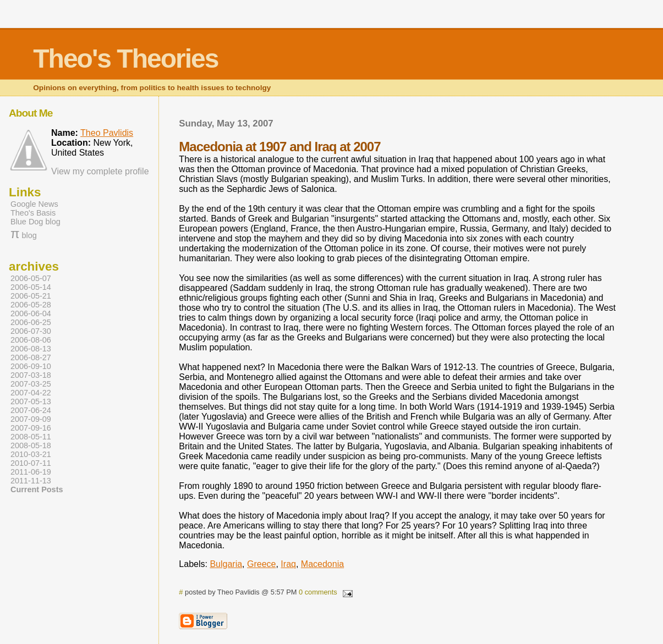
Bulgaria (226, 564)
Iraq (288, 564)
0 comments (318, 592)
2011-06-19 (31, 472)
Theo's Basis (33, 213)
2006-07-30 (31, 331)
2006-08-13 (31, 349)
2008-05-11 (31, 437)
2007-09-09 (31, 419)
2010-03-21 (31, 454)
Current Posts (37, 489)
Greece (261, 564)
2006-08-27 (31, 357)
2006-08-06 (31, 340)
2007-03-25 (31, 384)
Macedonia (322, 564)
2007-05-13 (31, 401)
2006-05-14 (31, 287)
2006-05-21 (31, 296)
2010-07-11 (31, 463)
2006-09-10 (31, 366)
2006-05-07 (31, 278)
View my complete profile (100, 171)
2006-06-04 (31, 313)
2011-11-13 (31, 481)
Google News (34, 204)
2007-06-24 (31, 410)
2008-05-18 (31, 445)
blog (24, 235)
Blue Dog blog (35, 222)
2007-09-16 (31, 428)
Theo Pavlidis (107, 133)
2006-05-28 (31, 305)
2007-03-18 (31, 375)
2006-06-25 (31, 322)
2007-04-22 (31, 393)
